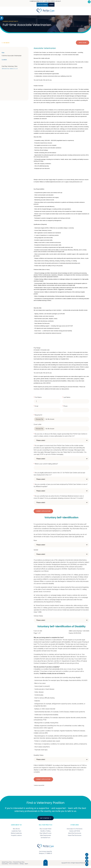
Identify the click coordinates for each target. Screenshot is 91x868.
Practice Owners (40, 5)
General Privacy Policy (7, 864)
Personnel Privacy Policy (19, 864)
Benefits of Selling (45, 833)
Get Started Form (45, 840)
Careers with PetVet (75, 833)
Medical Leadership (16, 835)
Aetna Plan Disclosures (75, 835)
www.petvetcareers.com (76, 184)
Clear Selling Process (45, 835)
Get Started (45, 820)
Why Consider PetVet (45, 831)
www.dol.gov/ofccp (73, 666)
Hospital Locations (16, 838)
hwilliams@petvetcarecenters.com (55, 184)
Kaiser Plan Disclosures (75, 838)
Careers (55, 5)
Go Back (6, 45)
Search (26, 866)
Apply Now (83, 45)
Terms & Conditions (14, 866)
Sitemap (22, 866)
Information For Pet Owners (75, 831)
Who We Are (16, 831)
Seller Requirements (45, 838)
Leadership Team (16, 833)
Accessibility (5, 866)
